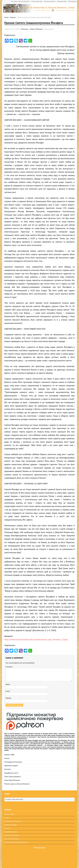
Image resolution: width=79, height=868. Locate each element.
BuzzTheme (22, 864)
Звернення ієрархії (11, 766)
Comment (9, 667)
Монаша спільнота (50, 1)
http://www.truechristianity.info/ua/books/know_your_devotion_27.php (36, 639)
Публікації (39, 29)
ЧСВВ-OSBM (18, 857)
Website (8, 698)
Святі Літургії (19, 735)
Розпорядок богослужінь (13, 762)
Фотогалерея (72, 1)
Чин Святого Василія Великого (20, 1)
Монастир (25, 29)
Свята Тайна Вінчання (12, 780)
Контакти (8, 769)
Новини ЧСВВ (9, 755)
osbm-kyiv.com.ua (31, 855)
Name (8, 684)
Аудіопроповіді (62, 1)
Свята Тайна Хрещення (13, 777)
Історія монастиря (37, 1)
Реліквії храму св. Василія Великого (17, 784)
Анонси (7, 758)
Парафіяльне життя (11, 773)
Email (8, 691)
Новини (33, 29)
